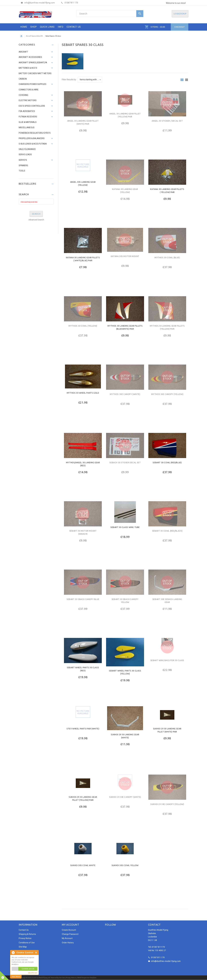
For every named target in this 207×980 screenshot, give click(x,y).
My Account (67, 938)
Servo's (23, 160)
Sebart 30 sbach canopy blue (83, 599)
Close (36, 953)
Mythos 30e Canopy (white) (125, 394)
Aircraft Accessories (30, 57)
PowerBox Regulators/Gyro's (35, 133)
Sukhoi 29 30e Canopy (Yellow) (167, 804)
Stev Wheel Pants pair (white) (83, 729)
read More (16, 977)
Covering (23, 95)
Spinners (23, 165)
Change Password (70, 934)
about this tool (33, 973)
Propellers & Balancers (32, 138)
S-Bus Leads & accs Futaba (33, 144)
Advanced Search (36, 220)
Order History (68, 943)
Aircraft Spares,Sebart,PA (34, 36)
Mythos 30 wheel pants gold (83, 393)
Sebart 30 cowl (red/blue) (167, 463)
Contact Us (24, 930)
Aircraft (23, 52)
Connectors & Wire (29, 90)
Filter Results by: (69, 80)
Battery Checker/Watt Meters (35, 73)
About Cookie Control (13, 953)
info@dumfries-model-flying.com (166, 961)
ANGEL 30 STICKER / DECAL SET (167, 121)
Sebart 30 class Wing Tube (125, 527)
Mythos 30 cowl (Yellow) (83, 326)
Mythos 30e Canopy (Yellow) (167, 394)
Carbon (23, 79)
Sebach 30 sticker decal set (125, 463)
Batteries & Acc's (28, 68)
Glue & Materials (28, 122)
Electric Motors (28, 100)
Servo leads (25, 155)
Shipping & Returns (27, 934)
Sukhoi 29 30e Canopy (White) (125, 797)
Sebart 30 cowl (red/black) (167, 531)
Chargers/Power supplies (32, 84)
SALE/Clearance (27, 149)
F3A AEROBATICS (27, 111)
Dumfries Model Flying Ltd (41, 978)
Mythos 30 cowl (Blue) (167, 258)
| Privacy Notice (70, 978)
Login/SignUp (180, 14)
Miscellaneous (27, 127)
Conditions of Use (27, 943)
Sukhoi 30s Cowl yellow (125, 865)
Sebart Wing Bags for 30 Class (167, 660)
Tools (22, 171)
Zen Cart (62, 978)
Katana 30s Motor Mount (125, 256)
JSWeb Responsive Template (86, 978)
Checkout (180, 27)
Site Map (23, 947)
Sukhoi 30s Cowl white (83, 865)
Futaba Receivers (28, 117)
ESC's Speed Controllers (32, 106)
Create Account (69, 930)
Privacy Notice (25, 938)
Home (21, 36)
